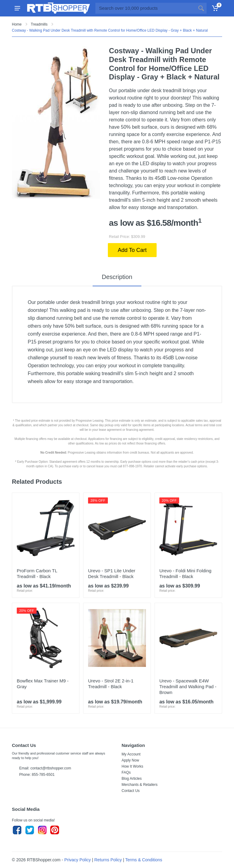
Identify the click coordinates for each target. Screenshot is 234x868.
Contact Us (131, 791)
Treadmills (39, 24)
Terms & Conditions (144, 860)
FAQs (126, 772)
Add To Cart (132, 250)
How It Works (132, 766)
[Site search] (145, 8)
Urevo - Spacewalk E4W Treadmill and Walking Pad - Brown (188, 687)
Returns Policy (108, 860)
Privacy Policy (78, 860)
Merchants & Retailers (140, 785)
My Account (131, 754)
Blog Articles (132, 779)
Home (17, 24)
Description (117, 277)
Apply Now (130, 760)
